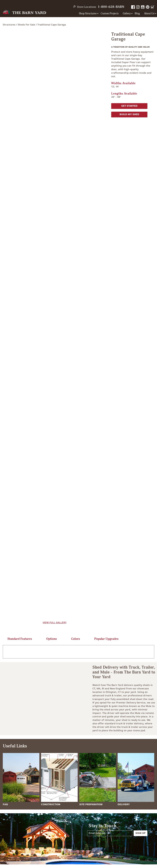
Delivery (124, 805)
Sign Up (141, 833)
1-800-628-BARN (111, 7)
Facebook (133, 7)
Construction (51, 805)
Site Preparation (91, 805)
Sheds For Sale (26, 25)
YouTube (143, 7)
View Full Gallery (55, 623)
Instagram (138, 7)
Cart (152, 7)
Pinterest (148, 7)
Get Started (129, 106)
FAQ (5, 805)
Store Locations (87, 7)
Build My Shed (129, 114)
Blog (137, 14)
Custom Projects (110, 14)
